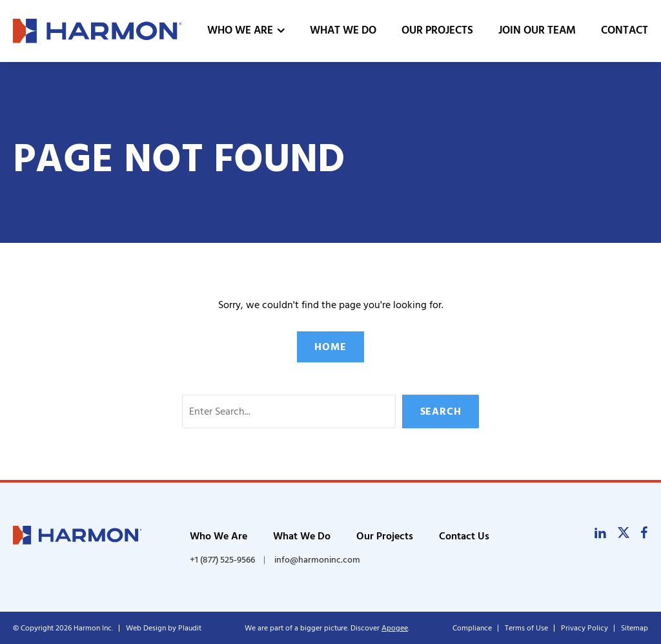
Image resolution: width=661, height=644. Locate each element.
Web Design (146, 628)
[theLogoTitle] (97, 31)
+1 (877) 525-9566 (222, 560)
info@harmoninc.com (317, 560)
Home (330, 347)
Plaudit (190, 628)
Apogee (395, 628)
